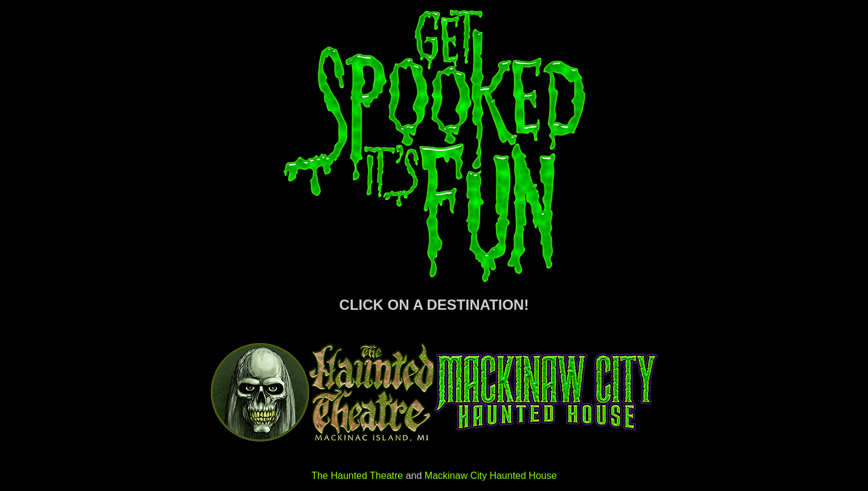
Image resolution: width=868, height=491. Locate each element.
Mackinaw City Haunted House (491, 476)
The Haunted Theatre (357, 476)
